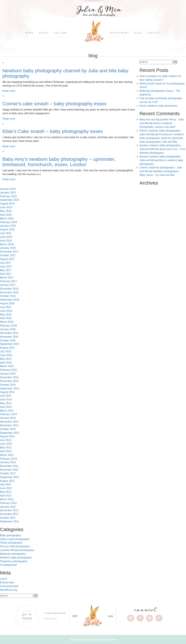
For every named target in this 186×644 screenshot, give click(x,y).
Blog (138, 33)
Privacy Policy (51, 619)
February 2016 (8, 326)
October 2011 (8, 518)
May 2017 (6, 270)
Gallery (60, 33)
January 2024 (8, 189)
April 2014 (6, 407)
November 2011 (9, 514)
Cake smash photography (15, 539)
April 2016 (6, 318)
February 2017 (8, 281)
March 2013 (7, 455)
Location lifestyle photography (17, 550)
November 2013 (9, 425)
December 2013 (9, 422)
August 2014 (7, 392)
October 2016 (8, 296)
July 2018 (6, 233)
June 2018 (6, 237)
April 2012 (6, 496)
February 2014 (8, 414)
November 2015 (9, 337)
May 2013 (6, 448)
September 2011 (10, 521)
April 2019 (6, 215)
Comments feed (9, 586)
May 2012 (6, 492)
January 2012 (8, 507)
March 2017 (7, 278)
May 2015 (6, 359)
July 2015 (6, 351)
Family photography (11, 543)
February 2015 (8, 370)
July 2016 (6, 307)
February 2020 (8, 196)
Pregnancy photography (14, 561)
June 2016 (6, 311)
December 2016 (9, 289)
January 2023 (8, 193)
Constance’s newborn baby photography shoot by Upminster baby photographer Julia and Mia (162, 138)
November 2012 (9, 470)
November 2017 (9, 252)
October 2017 (8, 255)
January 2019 (8, 226)
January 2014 (8, 418)
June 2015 (6, 355)
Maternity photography (13, 554)
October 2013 (8, 429)
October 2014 (8, 385)
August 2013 (7, 436)
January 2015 (8, 374)
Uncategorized (8, 565)
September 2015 (10, 344)
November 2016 (9, 292)
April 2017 (6, 274)
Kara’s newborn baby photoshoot (158, 106)
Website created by (93, 639)
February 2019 (8, 222)
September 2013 (10, 433)
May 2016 (6, 315)
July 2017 (6, 263)
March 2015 (7, 366)
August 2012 (7, 481)
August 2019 (7, 204)
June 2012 (6, 488)
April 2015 (6, 363)
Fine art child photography (15, 546)
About (44, 33)
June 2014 (6, 399)
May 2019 (6, 211)
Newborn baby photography (16, 558)
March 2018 (7, 244)
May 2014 (6, 403)
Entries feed (7, 582)
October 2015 (8, 340)
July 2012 (6, 484)
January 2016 (8, 329)
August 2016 (7, 303)
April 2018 (6, 241)
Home (30, 33)
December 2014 (9, 377)
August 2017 (7, 259)
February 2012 (8, 503)
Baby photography (10, 535)
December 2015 (9, 333)
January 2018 (8, 248)
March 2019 (7, 218)
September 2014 (10, 388)
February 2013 (8, 459)
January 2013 (8, 462)
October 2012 (8, 473)
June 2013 (6, 444)
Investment (119, 33)
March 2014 (7, 411)
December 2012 (9, 466)
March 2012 (7, 499)
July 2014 (6, 396)
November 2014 (9, 381)
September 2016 (10, 300)
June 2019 (6, 207)
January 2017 (8, 285)
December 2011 (9, 510)
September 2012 (10, 477)
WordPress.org (9, 590)
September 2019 (10, 200)
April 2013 (6, 451)
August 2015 (7, 348)
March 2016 (7, 322)
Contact (154, 33)
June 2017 (6, 267)
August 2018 (7, 229)
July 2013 (6, 440)
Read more (9, 91)
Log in (4, 579)
